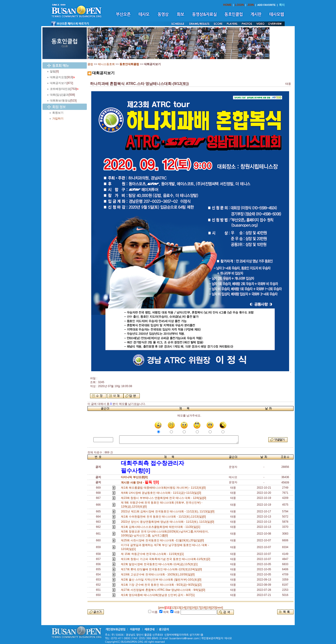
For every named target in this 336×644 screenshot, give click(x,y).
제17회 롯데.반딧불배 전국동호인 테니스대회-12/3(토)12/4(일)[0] (162, 569)
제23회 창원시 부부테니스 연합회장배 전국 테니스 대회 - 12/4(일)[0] (164, 498)
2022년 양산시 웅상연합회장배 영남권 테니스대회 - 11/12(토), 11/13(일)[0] (168, 522)
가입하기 (58, 119)
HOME (227, 5)
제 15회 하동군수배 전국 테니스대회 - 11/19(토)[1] (153, 554)
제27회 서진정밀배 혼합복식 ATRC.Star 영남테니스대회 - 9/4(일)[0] (164, 590)
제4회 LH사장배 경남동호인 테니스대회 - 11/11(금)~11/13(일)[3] (162, 493)
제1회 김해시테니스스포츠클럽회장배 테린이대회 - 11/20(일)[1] (161, 527)
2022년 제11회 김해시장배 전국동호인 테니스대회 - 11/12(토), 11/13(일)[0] (168, 511)
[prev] (162, 608)
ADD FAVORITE (267, 5)
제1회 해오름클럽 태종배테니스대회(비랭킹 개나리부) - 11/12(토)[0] (164, 488)
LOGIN (239, 5)
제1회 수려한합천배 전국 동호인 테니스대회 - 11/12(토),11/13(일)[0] (164, 517)
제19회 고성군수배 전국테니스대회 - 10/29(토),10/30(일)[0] (158, 574)
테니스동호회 (106, 64)
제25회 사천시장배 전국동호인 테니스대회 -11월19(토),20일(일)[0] (163, 540)
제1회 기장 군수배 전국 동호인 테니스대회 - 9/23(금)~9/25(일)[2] (162, 585)
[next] (219, 608)
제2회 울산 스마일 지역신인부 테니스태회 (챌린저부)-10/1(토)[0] (162, 580)
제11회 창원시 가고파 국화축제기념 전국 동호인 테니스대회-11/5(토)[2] (166, 559)
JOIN (251, 5)
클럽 (90, 64)
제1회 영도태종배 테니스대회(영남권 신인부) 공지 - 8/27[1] (158, 595)
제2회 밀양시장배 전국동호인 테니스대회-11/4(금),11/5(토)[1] (160, 564)
